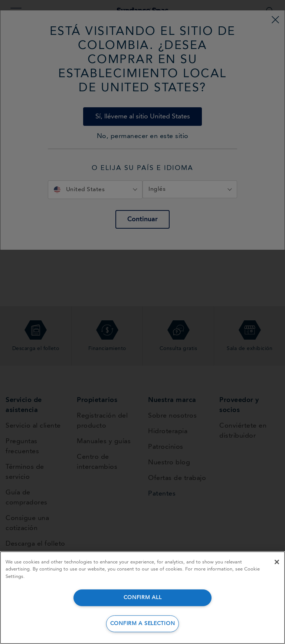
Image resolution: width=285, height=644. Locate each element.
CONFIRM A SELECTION (143, 624)
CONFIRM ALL (143, 598)
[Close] (277, 562)
